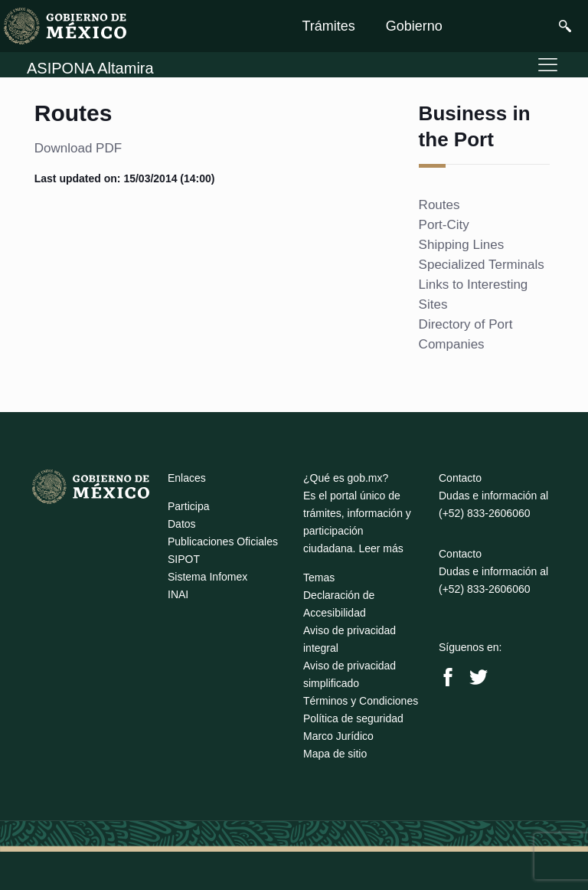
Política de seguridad (353, 718)
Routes (439, 205)
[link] (65, 26)
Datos (182, 524)
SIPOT (184, 559)
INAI (178, 594)
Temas (319, 578)
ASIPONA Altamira (90, 68)
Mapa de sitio (335, 754)
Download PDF (78, 148)
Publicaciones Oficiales (223, 542)
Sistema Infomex (207, 577)
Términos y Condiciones (361, 701)
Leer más (381, 548)
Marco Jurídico (338, 736)
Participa (188, 506)
